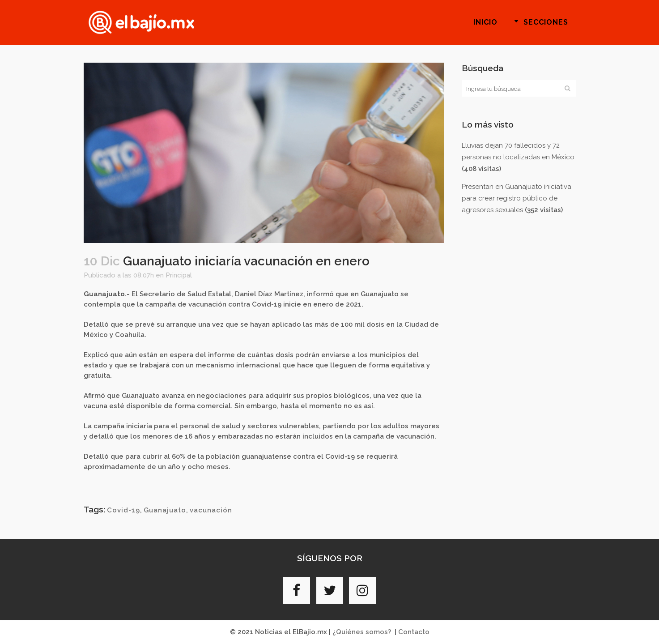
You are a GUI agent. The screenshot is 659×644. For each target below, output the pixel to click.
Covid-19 (123, 510)
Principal (179, 275)
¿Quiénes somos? (362, 632)
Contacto (414, 632)
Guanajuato (165, 510)
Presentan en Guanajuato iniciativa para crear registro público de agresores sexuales (517, 198)
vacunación (211, 510)
